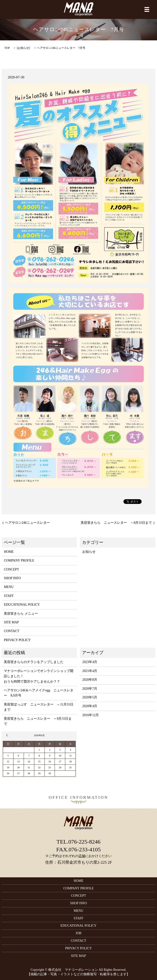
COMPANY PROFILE (19, 560)
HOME (9, 552)
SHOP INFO (12, 578)
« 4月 (8, 735)
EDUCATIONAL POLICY (22, 605)
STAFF (9, 596)
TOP (7, 48)
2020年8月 (90, 680)
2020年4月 (90, 706)
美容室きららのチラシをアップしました (34, 662)
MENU (9, 587)
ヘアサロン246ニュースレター (28, 523)
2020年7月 (90, 689)
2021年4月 (90, 671)
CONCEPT (11, 569)
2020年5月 (90, 697)
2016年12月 (91, 715)
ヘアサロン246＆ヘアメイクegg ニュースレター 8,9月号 (38, 693)
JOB (79, 933)
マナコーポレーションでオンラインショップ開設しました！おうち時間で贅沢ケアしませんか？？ (39, 676)
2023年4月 (90, 662)
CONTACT (11, 631)
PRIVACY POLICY (17, 640)
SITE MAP (11, 622)
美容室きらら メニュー (21, 614)
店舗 (82, 856)
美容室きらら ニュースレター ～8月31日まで (116, 523)
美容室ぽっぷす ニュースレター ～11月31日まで (38, 707)
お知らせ (23, 48)
